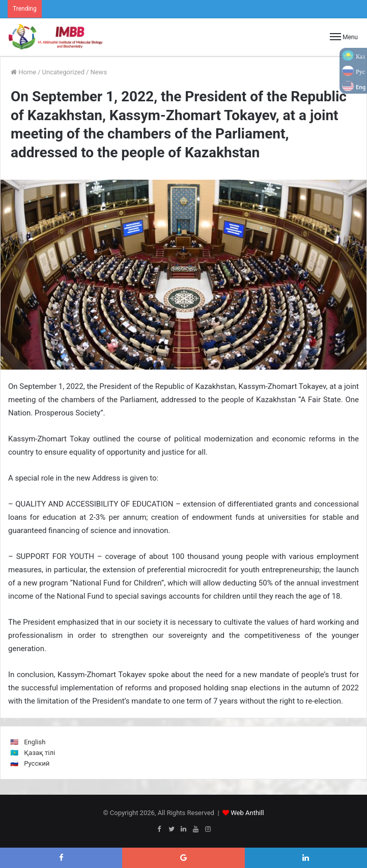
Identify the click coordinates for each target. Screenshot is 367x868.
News (98, 72)
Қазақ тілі (39, 753)
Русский (37, 763)
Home (23, 72)
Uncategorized (63, 72)
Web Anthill (247, 813)
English (35, 742)
